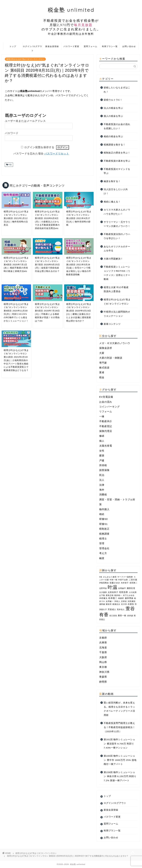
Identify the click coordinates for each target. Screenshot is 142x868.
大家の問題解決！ (113, 259)
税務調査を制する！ (115, 145)
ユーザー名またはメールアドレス (25, 121)
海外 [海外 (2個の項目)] (102, 490)
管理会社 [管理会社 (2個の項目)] (104, 548)
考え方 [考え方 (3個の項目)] (103, 553)
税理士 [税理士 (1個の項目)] (103, 539)
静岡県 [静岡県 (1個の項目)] (103, 682)
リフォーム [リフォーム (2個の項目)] (106, 411)
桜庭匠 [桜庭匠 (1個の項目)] (121, 598)
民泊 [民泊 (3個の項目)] (102, 475)
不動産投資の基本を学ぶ (117, 161)
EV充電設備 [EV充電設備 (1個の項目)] (106, 397)
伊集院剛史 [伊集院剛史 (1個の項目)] (104, 583)
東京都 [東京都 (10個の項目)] (103, 667)
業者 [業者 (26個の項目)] (102, 372)
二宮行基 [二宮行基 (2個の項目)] (133, 580)
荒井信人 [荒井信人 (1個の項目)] (121, 609)
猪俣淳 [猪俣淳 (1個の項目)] (109, 604)
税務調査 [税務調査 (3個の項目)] (104, 534)
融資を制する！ (112, 181)
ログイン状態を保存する (39, 147)
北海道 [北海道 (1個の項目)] (103, 647)
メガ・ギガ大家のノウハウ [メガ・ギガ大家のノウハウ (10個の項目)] (115, 343)
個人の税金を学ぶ (113, 116)
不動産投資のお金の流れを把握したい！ (117, 126)
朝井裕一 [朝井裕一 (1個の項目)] (118, 595)
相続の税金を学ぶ (113, 136)
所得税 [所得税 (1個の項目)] (103, 465)
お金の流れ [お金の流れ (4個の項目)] (106, 402)
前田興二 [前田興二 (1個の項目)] (133, 583)
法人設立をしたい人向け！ (116, 191)
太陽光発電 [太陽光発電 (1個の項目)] (106, 446)
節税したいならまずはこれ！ (117, 90)
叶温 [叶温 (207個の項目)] (113, 587)
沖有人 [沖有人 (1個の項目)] (117, 601)
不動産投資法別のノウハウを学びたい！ (117, 236)
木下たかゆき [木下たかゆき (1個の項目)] (129, 595)
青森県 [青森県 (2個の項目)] (103, 677)
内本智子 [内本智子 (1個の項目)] (125, 583)
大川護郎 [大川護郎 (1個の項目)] (103, 592)
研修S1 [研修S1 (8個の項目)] (103, 524)
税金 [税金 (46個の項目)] (102, 377)
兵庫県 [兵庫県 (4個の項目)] (103, 642)
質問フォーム (91, 46)
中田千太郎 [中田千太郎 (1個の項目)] (123, 580)
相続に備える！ (112, 202)
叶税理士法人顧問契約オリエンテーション (117, 314)
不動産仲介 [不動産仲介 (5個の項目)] (106, 421)
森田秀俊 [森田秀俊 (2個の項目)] (129, 598)
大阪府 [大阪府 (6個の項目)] (103, 657)
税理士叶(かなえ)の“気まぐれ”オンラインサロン (25, 59)
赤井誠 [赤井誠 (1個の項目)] (130, 616)
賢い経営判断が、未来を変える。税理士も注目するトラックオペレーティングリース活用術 (119, 709)
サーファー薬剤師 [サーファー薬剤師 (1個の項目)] (125, 577)
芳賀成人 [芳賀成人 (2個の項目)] (112, 609)
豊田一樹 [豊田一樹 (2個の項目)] (122, 616)
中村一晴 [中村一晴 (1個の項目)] (114, 580)
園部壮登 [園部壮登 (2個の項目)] (131, 588)
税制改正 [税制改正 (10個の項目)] (104, 529)
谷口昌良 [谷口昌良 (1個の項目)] (113, 616)
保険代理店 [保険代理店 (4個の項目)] (106, 431)
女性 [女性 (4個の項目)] (102, 451)
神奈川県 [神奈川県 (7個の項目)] (104, 672)
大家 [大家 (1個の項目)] (102, 353)
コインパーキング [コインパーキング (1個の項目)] (110, 407)
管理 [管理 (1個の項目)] (102, 543)
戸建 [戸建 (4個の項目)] (102, 460)
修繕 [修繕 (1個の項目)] (102, 436)
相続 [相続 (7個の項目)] (102, 514)
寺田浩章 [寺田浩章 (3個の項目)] (124, 592)
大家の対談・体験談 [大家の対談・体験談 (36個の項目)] (111, 358)
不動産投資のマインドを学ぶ (117, 171)
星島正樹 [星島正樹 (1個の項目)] (110, 595)
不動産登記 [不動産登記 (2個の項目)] (106, 426)
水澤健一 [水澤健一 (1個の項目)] (110, 601)
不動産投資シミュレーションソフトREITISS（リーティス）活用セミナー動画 (117, 273)
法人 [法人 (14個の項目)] (102, 480)
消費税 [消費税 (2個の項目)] (103, 494)
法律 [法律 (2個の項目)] (102, 485)
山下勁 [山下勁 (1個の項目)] (102, 595)
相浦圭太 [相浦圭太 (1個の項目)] (116, 604)
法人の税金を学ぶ (113, 108)
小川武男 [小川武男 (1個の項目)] (133, 592)
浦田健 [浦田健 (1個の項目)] (102, 604)
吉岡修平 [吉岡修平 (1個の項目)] (122, 588)
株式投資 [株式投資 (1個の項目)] (104, 368)
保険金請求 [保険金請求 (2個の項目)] (106, 348)
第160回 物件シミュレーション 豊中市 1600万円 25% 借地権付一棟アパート (120, 760)
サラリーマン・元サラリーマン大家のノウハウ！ (117, 224)
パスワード (12, 133)
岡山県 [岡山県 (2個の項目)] (103, 662)
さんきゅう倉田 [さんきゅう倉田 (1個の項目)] (110, 577)
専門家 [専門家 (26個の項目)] (103, 363)
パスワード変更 (71, 46)
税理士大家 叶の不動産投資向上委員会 (116, 289)
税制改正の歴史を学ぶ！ (117, 153)
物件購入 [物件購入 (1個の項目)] (104, 509)
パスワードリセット (57, 154)
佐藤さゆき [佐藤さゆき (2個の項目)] (115, 583)
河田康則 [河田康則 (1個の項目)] (132, 601)
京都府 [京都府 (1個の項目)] (103, 638)
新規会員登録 (52, 46)
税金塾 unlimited (71, 21)
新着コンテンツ (112, 324)
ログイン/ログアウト (32, 47)
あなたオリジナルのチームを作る (117, 249)
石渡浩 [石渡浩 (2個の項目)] (131, 604)
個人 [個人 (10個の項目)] (102, 441)
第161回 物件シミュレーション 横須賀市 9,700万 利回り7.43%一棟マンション (119, 744)
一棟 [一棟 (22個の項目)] (102, 416)
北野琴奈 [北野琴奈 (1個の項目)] (103, 588)
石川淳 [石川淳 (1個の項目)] (124, 604)
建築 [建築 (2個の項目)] (102, 455)
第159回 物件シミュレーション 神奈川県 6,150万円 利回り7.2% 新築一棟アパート (120, 776)
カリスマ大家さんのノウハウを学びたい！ (117, 212)
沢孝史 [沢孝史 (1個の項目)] (124, 601)
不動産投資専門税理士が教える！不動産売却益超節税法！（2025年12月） (119, 727)
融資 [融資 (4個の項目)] (102, 558)
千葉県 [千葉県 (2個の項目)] (103, 652)
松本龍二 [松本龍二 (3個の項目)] (113, 598)
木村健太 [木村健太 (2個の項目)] (103, 598)
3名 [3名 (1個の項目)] (101, 577)
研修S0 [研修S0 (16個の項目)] (103, 519)
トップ (13, 46)
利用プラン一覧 (110, 46)
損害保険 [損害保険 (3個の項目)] (104, 470)
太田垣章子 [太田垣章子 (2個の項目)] (113, 592)
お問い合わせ (129, 46)
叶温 (10, 165)
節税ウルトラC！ (113, 100)
